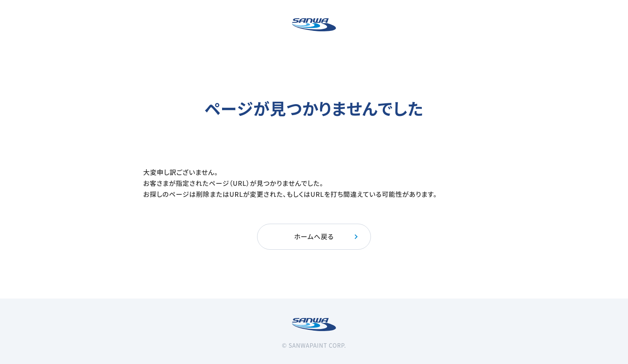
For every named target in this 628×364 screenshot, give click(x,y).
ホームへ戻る (326, 236)
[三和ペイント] (314, 25)
